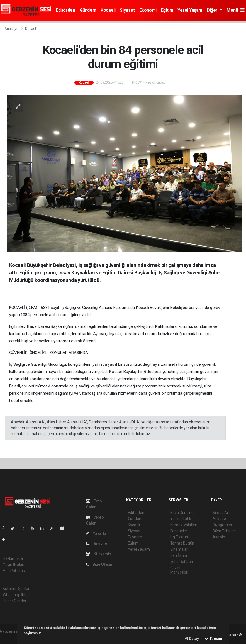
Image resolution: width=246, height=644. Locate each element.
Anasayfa (12, 29)
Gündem (88, 10)
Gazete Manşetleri (179, 570)
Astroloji (220, 537)
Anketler (220, 519)
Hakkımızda (13, 558)
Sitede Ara (222, 513)
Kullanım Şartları (17, 589)
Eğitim (167, 10)
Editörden (65, 10)
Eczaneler (179, 531)
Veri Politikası (14, 571)
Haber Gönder (15, 601)
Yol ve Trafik (181, 519)
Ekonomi (148, 10)
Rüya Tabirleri (224, 531)
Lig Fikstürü (180, 537)
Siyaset (127, 10)
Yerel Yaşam (190, 10)
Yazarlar (97, 533)
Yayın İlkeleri (13, 565)
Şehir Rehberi (182, 562)
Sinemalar (179, 549)
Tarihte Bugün (182, 543)
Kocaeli (108, 10)
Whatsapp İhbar (16, 595)
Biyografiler (222, 525)
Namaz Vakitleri (184, 525)
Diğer (213, 10)
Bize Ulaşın (99, 564)
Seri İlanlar (179, 555)
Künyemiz (98, 554)
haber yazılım (12, 637)
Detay (192, 639)
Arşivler (97, 544)
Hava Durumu (182, 513)
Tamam (214, 639)
